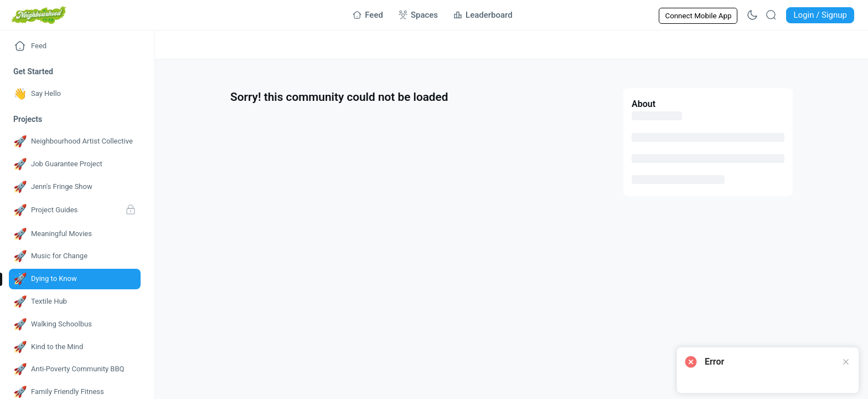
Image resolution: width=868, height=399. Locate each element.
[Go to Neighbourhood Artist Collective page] (75, 142)
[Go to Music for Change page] (75, 256)
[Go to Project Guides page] (75, 211)
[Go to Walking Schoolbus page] (75, 324)
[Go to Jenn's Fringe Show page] (75, 187)
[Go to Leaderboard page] (483, 15)
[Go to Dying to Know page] (75, 279)
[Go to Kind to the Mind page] (75, 347)
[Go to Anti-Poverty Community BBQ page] (75, 369)
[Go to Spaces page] (418, 15)
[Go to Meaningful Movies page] (75, 234)
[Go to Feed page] (368, 15)
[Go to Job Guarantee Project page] (75, 164)
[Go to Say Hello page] (75, 94)
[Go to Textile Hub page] (75, 302)
